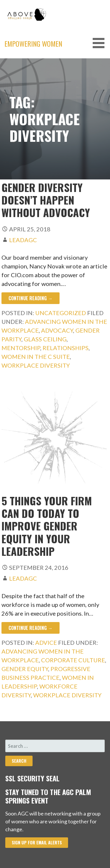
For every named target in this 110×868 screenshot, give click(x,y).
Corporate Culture (73, 660)
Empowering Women (33, 43)
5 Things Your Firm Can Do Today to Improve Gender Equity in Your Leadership (47, 526)
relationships (66, 348)
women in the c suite (36, 357)
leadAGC (23, 240)
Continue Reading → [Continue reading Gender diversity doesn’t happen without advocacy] (31, 298)
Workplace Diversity (36, 365)
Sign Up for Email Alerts (37, 842)
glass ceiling (45, 339)
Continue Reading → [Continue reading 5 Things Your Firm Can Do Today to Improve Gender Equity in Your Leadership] (31, 628)
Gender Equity (25, 669)
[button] (101, 43)
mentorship (21, 348)
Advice (46, 642)
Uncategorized (61, 313)
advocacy (57, 330)
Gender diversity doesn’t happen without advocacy (46, 200)
